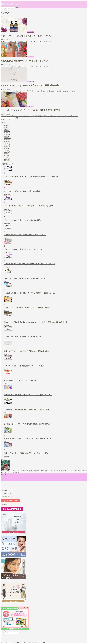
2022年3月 (7, 150)
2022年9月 (7, 140)
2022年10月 (7, 138)
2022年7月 (7, 143)
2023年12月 (7, 126)
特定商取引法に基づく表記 (22, 642)
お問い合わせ (8, 493)
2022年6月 (7, 145)
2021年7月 (7, 157)
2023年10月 (7, 129)
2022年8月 (7, 141)
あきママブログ (9, 4)
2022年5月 (7, 147)
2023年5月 (7, 134)
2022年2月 (7, 152)
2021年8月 (7, 156)
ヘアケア (7, 639)
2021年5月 (7, 161)
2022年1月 (7, 154)
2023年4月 (7, 136)
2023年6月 (7, 133)
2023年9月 (7, 131)
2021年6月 (7, 159)
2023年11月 (7, 127)
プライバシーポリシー (7, 642)
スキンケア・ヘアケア (11, 637)
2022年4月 (7, 149)
